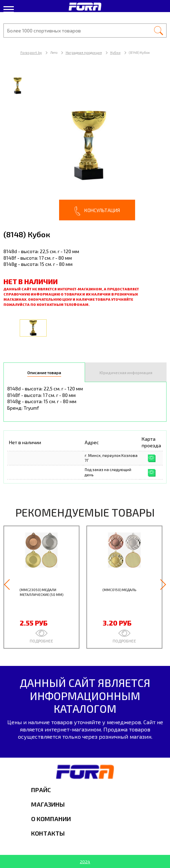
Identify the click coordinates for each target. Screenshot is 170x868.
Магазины (48, 804)
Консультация (97, 211)
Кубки (115, 52)
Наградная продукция (84, 52)
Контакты (48, 833)
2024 (85, 861)
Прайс (41, 790)
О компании (51, 819)
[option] (85, 145)
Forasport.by (31, 52)
